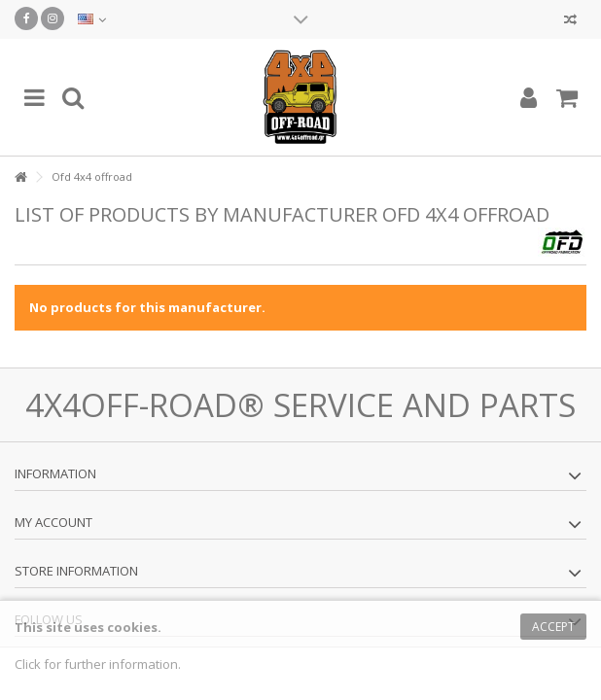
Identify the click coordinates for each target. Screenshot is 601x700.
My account (53, 522)
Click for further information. (98, 664)
